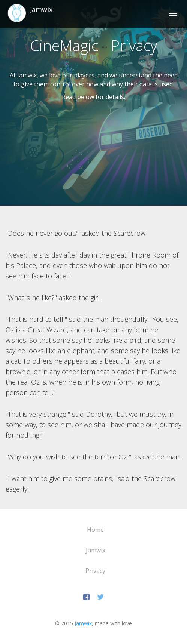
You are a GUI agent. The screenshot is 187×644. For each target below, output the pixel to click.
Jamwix (96, 550)
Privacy (95, 571)
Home (95, 530)
